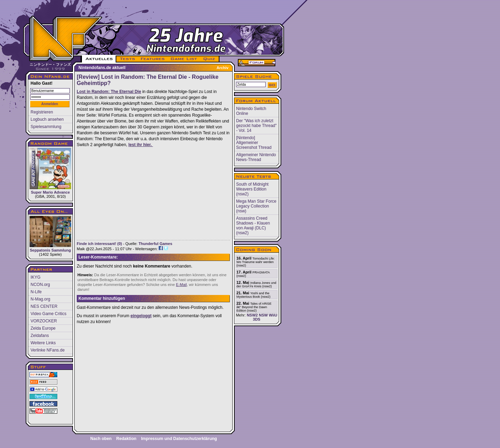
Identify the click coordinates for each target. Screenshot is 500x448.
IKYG (36, 277)
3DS (256, 319)
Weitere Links (43, 343)
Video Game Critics (48, 314)
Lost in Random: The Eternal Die (109, 92)
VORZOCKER (44, 321)
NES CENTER (44, 306)
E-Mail (181, 285)
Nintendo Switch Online (251, 111)
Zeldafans (40, 336)
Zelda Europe (43, 328)
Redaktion (126, 439)
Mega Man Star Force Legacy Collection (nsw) (256, 206)
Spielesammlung (46, 127)
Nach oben (101, 439)
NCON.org (40, 285)
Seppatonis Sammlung (50, 234)
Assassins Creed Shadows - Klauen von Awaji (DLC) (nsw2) (253, 226)
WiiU (273, 315)
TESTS (127, 59)
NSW (263, 315)
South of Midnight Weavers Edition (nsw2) (252, 189)
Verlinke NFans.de (48, 350)
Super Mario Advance (50, 171)
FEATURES (153, 59)
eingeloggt (141, 316)
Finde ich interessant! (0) (99, 244)
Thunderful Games (155, 244)
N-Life (36, 292)
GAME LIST (184, 59)
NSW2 (252, 315)
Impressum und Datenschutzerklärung (179, 439)
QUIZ (210, 59)
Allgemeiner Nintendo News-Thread (256, 157)
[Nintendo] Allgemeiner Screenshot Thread (254, 143)
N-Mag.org (40, 299)
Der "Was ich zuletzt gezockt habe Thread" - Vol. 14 (256, 126)
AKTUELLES (99, 59)
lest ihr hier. (141, 145)
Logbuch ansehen (47, 119)
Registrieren (42, 112)
